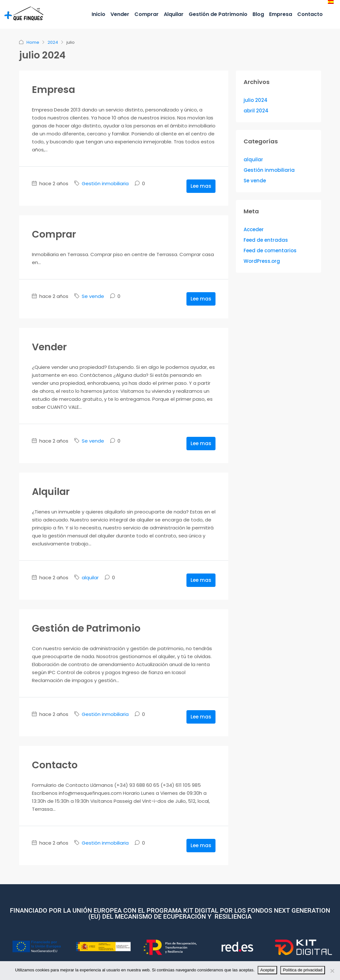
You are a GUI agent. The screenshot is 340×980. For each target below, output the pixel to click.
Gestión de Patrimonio (218, 14)
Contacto (310, 14)
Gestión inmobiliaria (105, 183)
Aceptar (267, 970)
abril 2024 (256, 111)
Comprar (147, 14)
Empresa (281, 14)
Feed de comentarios (270, 251)
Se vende (93, 296)
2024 (53, 42)
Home (33, 42)
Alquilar (174, 14)
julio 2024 (256, 100)
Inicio (98, 14)
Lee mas (201, 186)
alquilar (90, 577)
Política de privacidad (303, 970)
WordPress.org (262, 261)
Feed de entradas (266, 240)
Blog (258, 14)
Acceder (254, 229)
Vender (120, 14)
